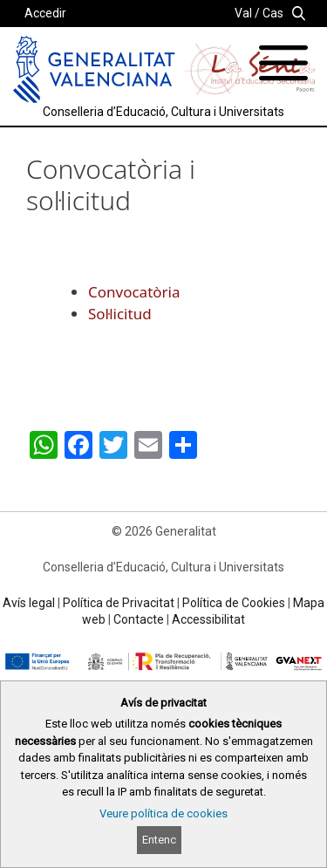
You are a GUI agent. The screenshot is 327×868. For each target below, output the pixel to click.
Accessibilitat (208, 619)
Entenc (159, 840)
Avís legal (29, 603)
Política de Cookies (234, 603)
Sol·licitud (120, 314)
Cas (273, 13)
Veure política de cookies (163, 813)
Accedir (45, 13)
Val (243, 13)
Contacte (139, 619)
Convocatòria (134, 292)
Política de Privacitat (119, 603)
